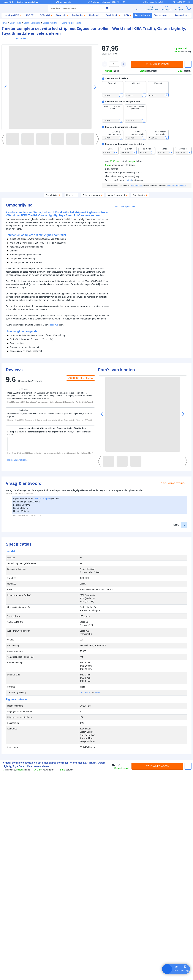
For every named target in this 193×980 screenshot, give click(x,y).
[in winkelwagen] (31, 456)
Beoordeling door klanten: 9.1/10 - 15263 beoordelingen (97, 976)
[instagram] (164, 921)
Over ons (6, 889)
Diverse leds (16, 23)
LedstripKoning (9, 886)
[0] (189, 8)
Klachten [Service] (60, 895)
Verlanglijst (165, 8)
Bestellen (49, 889)
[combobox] (74, 8)
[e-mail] (96, 908)
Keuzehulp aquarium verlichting (18, 912)
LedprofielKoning (53, 912)
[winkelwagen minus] (105, 64)
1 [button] (184, 632)
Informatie (7, 900)
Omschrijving (35, 200)
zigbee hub (55, 341)
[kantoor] (96, 935)
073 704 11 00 (108, 916)
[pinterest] (155, 921)
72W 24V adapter (44, 606)
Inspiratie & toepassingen (14, 903)
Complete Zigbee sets (72, 23)
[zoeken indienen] (103, 8)
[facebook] (146, 921)
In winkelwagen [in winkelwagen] (157, 64)
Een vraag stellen (173, 591)
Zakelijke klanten (10, 895)
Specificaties (158, 200)
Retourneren (50, 898)
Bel (186, 970)
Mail (168, 970)
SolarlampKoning (53, 909)
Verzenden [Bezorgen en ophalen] (49, 892)
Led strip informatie (12, 906)
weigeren (21, 957)
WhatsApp (177, 970)
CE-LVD (159, 362)
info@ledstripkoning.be (113, 905)
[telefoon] (184, 2)
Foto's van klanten (108, 200)
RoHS (169, 362)
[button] (94, 87)
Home (4, 23)
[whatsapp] (175, 2)
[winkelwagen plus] (123, 64)
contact (130, 183)
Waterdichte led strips (13, 909)
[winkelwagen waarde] (114, 64)
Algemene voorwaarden (88, 973)
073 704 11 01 (108, 889)
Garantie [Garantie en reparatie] (48, 895)
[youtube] (172, 921)
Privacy (106, 973)
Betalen (60, 889)
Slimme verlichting (32, 23)
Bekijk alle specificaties (126, 368)
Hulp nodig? (99, 886)
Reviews (87, 200)
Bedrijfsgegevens (10, 892)
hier (44, 948)
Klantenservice (149, 8)
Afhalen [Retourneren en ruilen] (62, 892)
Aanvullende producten (62, 200)
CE (153, 362)
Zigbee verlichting (52, 23)
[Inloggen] (178, 8)
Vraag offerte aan (143, 188)
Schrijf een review (81, 485)
